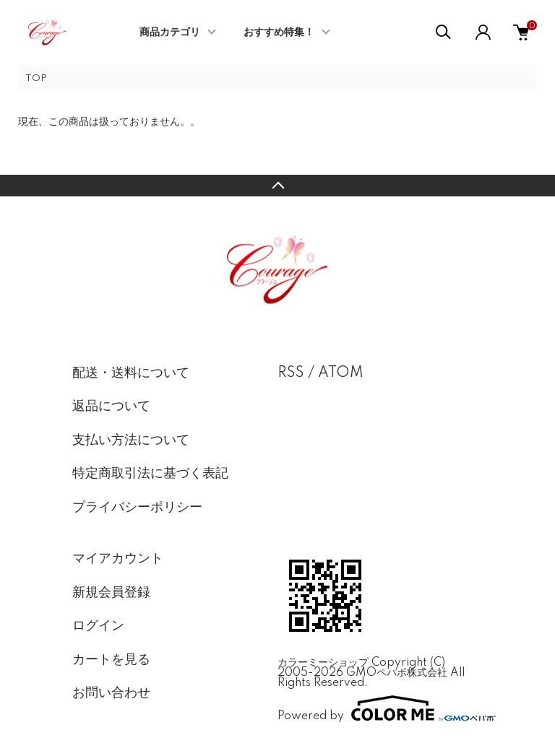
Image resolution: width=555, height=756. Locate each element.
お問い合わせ (111, 693)
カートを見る (111, 660)
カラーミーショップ (323, 663)
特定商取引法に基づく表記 (150, 474)
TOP (36, 78)
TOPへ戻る (277, 186)
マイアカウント (118, 559)
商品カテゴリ (170, 32)
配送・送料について (131, 373)
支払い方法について (131, 440)
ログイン (98, 626)
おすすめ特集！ (279, 32)
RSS (291, 373)
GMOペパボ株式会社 (397, 673)
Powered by (380, 708)
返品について (111, 407)
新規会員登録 (111, 593)
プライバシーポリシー (137, 508)
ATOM (341, 373)
